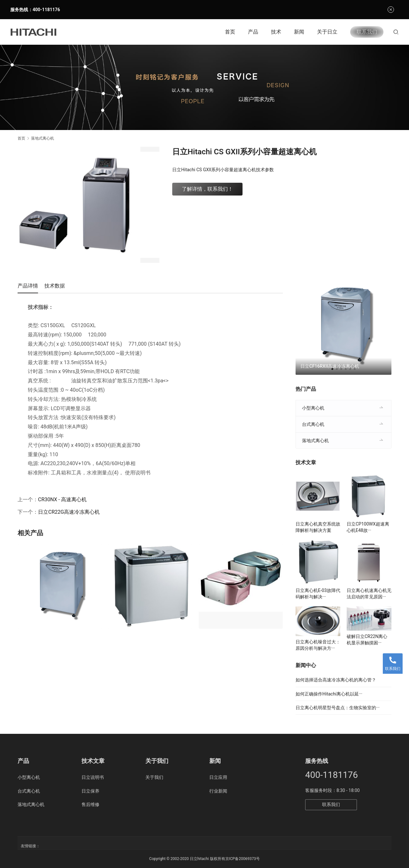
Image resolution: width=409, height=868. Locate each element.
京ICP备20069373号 (243, 859)
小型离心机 (313, 408)
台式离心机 (313, 424)
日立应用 (218, 777)
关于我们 (154, 777)
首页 (230, 32)
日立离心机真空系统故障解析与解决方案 (318, 527)
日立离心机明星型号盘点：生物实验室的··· (338, 708)
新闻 (299, 32)
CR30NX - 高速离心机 (62, 499)
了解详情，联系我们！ (207, 189)
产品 (253, 32)
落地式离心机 (315, 441)
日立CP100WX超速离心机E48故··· (368, 527)
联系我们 (367, 32)
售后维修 (90, 804)
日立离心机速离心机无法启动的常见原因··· (369, 594)
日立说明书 (93, 777)
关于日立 (327, 32)
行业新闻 (218, 791)
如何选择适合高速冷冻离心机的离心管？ (336, 680)
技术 (276, 32)
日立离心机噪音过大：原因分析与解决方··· (318, 645)
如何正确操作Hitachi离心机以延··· (329, 694)
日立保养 (90, 791)
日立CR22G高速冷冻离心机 (69, 512)
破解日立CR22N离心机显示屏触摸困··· (367, 640)
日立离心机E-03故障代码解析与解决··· (318, 594)
